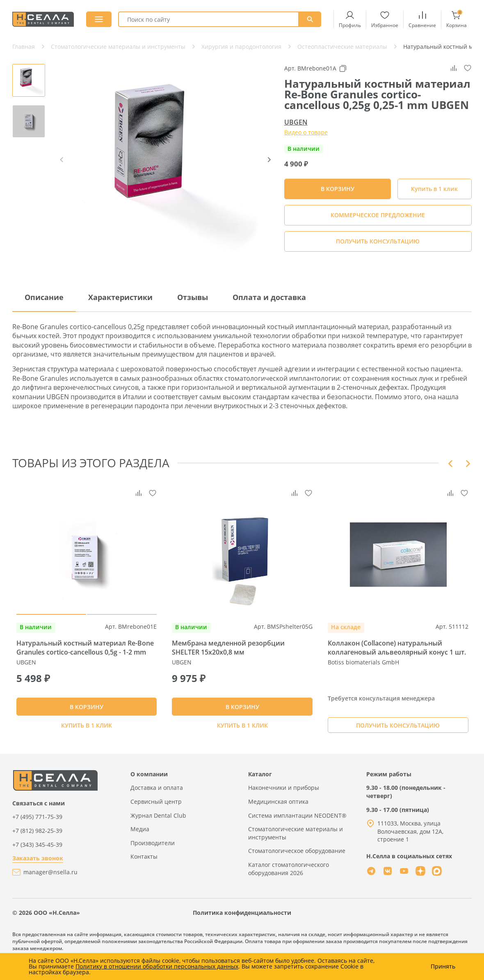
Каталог (260, 792)
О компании (149, 792)
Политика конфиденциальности (242, 931)
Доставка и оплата (157, 806)
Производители (153, 861)
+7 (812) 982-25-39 (37, 849)
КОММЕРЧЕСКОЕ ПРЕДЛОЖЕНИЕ (378, 215)
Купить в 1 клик (434, 189)
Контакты (144, 875)
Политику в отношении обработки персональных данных (157, 966)
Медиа (140, 847)
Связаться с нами (39, 822)
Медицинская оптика (278, 820)
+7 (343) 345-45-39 (37, 863)
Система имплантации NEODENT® (297, 834)
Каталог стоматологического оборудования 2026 (289, 887)
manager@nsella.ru (50, 890)
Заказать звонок (38, 877)
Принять (443, 966)
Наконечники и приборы (284, 806)
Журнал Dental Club (158, 834)
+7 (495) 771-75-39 (37, 836)
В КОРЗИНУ (87, 720)
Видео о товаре (306, 132)
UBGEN (296, 122)
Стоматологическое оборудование (297, 870)
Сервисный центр (156, 820)
